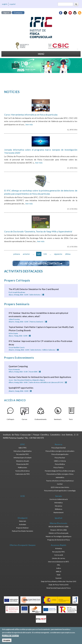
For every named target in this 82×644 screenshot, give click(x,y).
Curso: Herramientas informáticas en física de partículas (31, 115)
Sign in (6, 13)
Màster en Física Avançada (59, 533)
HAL (59, 565)
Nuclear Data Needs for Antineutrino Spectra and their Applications (40, 377)
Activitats (23, 524)
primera (17, 254)
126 (45, 254)
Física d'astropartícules (60, 454)
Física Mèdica (60, 464)
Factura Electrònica (23, 471)
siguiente (58, 254)
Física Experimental (59, 448)
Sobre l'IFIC (23, 448)
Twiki (59, 575)
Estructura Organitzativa (23, 451)
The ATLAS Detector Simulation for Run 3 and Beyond (34, 289)
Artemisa (59, 548)
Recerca (59, 444)
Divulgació (23, 518)
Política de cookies (10, 637)
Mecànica (59, 506)
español (12, 4)
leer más (29, 124)
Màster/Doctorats (59, 523)
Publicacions (23, 467)
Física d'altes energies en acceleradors (60, 451)
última (68, 254)
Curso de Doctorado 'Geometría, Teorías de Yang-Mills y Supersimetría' (38, 231)
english (5, 4)
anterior (26, 254)
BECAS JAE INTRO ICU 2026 (59, 527)
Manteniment (59, 512)
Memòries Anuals (23, 461)
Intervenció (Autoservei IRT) (59, 562)
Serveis (59, 496)
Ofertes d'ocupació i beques (23, 545)
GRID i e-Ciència (60, 461)
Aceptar (7, 641)
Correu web (59, 555)
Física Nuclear (60, 458)
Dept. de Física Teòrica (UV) (59, 585)
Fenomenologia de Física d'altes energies (60, 471)
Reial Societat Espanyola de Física (59, 588)
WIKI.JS (59, 572)
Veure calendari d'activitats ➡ (41, 264)
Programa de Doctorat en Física (59, 540)
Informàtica (59, 503)
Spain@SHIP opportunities (21, 388)
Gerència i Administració (59, 499)
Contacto (18, 13)
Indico (59, 568)
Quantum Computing (18, 366)
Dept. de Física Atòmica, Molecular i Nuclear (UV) (59, 581)
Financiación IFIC (23, 464)
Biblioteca (59, 509)
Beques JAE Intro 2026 (59, 530)
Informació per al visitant (23, 458)
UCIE (23, 496)
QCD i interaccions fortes (60, 487)
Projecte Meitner (23, 528)
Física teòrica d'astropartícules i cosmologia (60, 491)
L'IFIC (23, 444)
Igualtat (59, 518)
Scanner (59, 578)
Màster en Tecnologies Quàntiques (59, 536)
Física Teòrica (59, 467)
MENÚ (41, 54)
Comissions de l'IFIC (23, 474)
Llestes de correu (59, 558)
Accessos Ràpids (59, 545)
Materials (23, 521)
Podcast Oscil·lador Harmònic (23, 531)
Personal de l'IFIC (23, 454)
